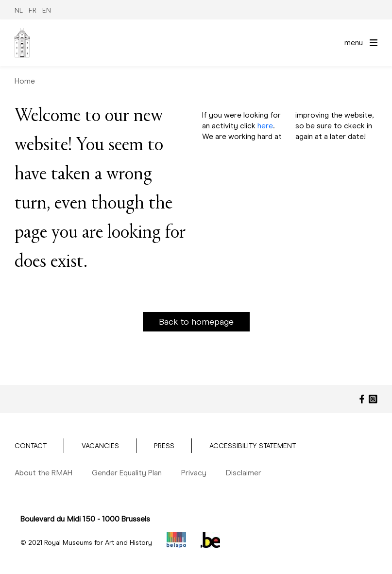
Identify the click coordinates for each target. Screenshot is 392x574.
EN (47, 10)
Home (25, 81)
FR (33, 10)
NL (19, 10)
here (265, 126)
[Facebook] (362, 399)
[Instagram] (373, 399)
